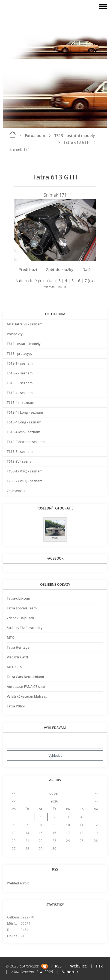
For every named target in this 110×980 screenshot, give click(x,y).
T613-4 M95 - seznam (23, 432)
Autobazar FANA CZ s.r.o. (26, 687)
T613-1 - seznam (20, 363)
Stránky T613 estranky (25, 628)
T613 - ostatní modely (75, 135)
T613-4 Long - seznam (24, 422)
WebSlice (78, 966)
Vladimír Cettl (17, 657)
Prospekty (15, 334)
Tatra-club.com (18, 598)
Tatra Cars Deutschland (25, 677)
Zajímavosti (16, 491)
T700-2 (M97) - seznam (25, 481)
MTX (10, 638)
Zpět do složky (60, 269)
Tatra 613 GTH (77, 142)
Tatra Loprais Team (22, 608)
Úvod (13, 135)
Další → (89, 269)
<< (14, 793)
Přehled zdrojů (18, 883)
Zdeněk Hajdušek (20, 618)
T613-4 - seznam (20, 393)
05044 (55, 538)
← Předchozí (25, 269)
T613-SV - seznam (21, 461)
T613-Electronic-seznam (26, 442)
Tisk (99, 966)
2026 (54, 801)
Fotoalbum (35, 135)
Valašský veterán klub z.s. (27, 696)
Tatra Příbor (16, 706)
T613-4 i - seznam (20, 403)
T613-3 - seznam (20, 383)
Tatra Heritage (18, 647)
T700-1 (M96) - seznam (25, 471)
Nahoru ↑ (70, 972)
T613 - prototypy (20, 354)
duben (54, 793)
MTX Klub (14, 667)
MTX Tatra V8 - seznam (25, 324)
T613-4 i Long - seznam (25, 412)
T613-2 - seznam (20, 373)
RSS (58, 966)
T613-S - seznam (20, 452)
